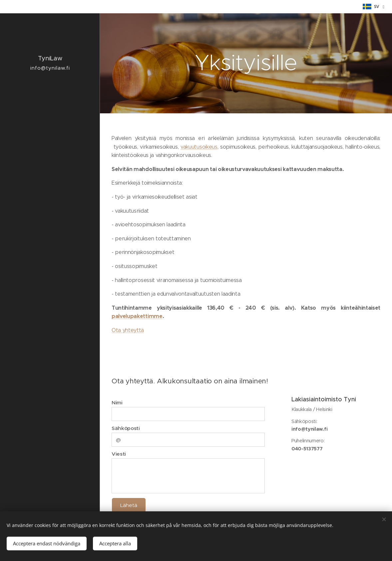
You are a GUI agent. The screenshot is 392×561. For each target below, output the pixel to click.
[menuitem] (50, 289)
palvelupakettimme (137, 316)
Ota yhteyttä (128, 330)
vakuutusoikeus (199, 147)
